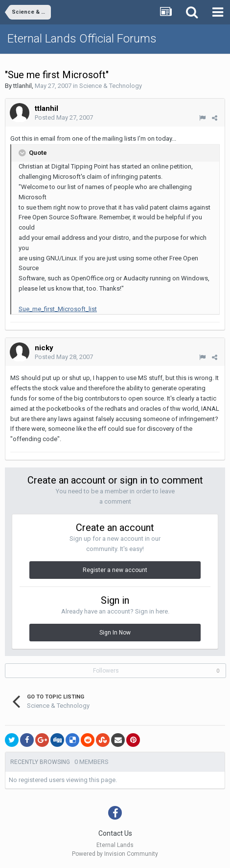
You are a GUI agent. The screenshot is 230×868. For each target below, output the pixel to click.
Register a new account (115, 570)
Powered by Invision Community (115, 854)
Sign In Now (115, 633)
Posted (64, 117)
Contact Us (115, 833)
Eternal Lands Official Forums (82, 39)
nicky (44, 348)
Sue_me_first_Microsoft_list (58, 309)
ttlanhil (23, 86)
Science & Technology (111, 86)
